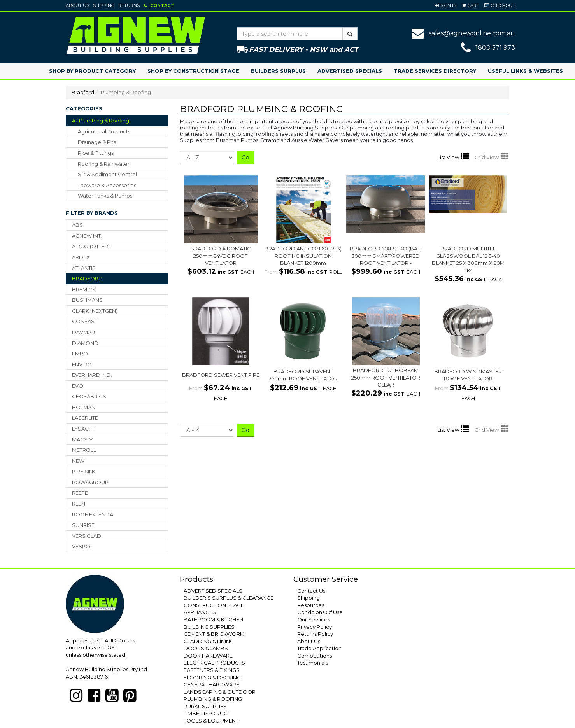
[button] (446, 5)
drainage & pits (97, 142)
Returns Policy (315, 634)
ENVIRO (82, 364)
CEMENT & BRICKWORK (214, 634)
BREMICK (84, 289)
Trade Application (319, 648)
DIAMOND (85, 343)
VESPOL (82, 546)
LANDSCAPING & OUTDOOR (220, 692)
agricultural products (104, 131)
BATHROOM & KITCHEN (213, 619)
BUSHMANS (87, 300)
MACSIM (83, 439)
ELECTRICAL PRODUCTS (214, 663)
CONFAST (85, 321)
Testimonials (313, 663)
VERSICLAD (87, 536)
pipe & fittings (96, 153)
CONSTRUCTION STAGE (214, 605)
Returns (129, 5)
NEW (78, 461)
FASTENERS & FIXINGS (212, 670)
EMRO (80, 353)
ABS (77, 225)
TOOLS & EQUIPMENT (211, 721)
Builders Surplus (278, 71)
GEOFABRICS (89, 396)
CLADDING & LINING (209, 641)
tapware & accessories (107, 185)
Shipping (104, 5)
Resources (311, 605)
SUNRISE (83, 525)
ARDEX (81, 257)
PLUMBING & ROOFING (213, 699)
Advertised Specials (350, 71)
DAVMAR (83, 332)
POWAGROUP (90, 482)
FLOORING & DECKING (212, 677)
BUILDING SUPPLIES (209, 627)
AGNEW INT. (87, 236)
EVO (78, 386)
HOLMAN (84, 407)
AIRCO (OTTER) (91, 246)
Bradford (83, 92)
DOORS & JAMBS (206, 648)
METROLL (84, 450)
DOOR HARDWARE (208, 656)
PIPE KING (84, 471)
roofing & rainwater (104, 164)
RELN (79, 504)
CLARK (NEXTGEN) (95, 311)
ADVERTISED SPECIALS (213, 591)
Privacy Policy (315, 627)
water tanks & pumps (105, 196)
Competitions (315, 656)
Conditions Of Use (320, 612)
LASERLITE (85, 418)
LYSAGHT (84, 429)
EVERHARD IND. (92, 375)
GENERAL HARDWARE (211, 684)
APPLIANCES (200, 612)
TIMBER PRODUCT (207, 713)
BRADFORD (87, 278)
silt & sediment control (107, 174)
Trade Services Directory (435, 71)
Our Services (314, 619)
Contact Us (311, 591)
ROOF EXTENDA (93, 514)
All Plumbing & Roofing (101, 121)
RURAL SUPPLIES (205, 706)
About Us (77, 5)
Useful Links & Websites (525, 71)
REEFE (80, 493)
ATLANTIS (84, 268)
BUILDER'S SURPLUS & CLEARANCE (229, 598)
